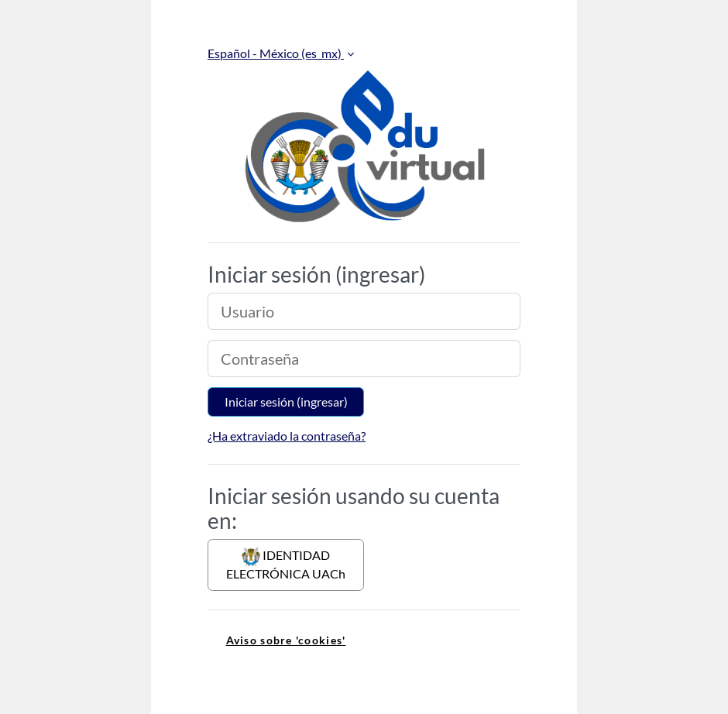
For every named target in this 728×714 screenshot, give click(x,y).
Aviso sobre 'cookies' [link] (286, 640)
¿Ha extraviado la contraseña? (287, 436)
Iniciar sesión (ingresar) (286, 402)
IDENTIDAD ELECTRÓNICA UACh (286, 564)
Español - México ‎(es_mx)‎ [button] (276, 53)
